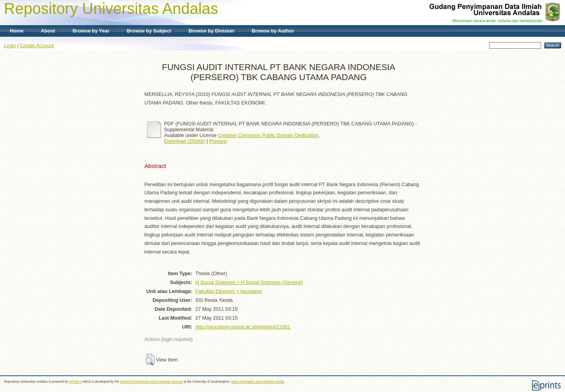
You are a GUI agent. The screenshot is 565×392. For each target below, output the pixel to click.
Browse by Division (211, 31)
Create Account (37, 45)
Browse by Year (91, 31)
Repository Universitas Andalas (111, 9)
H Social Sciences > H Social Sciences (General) (249, 282)
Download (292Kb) (185, 141)
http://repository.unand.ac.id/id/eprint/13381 (243, 327)
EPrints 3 (75, 382)
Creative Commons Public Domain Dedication (268, 135)
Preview (218, 141)
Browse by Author (273, 31)
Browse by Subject (149, 31)
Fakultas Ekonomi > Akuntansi (229, 291)
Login (10, 45)
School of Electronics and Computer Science (151, 382)
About (48, 31)
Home (17, 31)
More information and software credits (258, 382)
